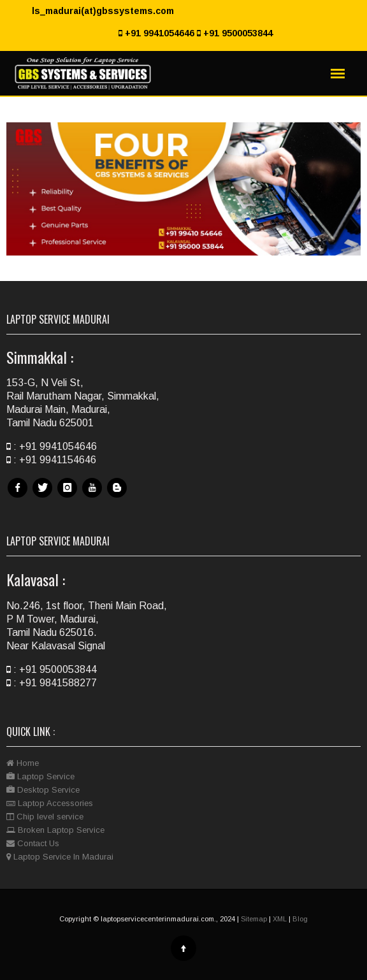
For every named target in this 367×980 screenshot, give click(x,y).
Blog (119, 497)
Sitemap (254, 919)
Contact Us (33, 843)
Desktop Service (43, 790)
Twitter (44, 497)
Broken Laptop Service (55, 830)
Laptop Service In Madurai (60, 857)
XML (280, 919)
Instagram (69, 497)
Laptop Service (40, 776)
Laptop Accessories (50, 803)
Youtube (94, 497)
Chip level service (45, 817)
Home (23, 763)
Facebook (19, 497)
